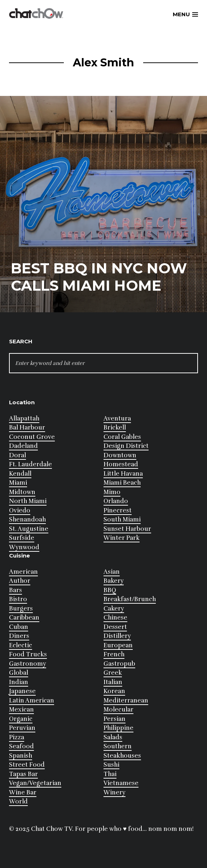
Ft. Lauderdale (30, 464)
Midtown (22, 492)
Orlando (116, 501)
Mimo (112, 492)
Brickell (115, 428)
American (23, 572)
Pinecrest (118, 510)
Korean (114, 691)
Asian (112, 572)
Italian (113, 682)
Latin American (32, 700)
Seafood (21, 746)
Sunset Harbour (127, 529)
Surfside (22, 538)
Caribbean (24, 618)
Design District (126, 446)
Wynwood (24, 547)
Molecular (118, 710)
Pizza (17, 737)
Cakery (114, 609)
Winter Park (122, 538)
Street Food (27, 765)
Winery (114, 792)
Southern (118, 746)
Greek (113, 673)
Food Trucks (28, 654)
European (118, 645)
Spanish (21, 756)
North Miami (28, 501)
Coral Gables (122, 437)
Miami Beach (122, 483)
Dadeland (23, 446)
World (18, 801)
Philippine (118, 728)
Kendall (20, 474)
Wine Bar (23, 792)
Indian (19, 682)
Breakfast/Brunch (130, 599)
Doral (17, 455)
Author (20, 581)
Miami (18, 483)
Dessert (115, 627)
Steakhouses (122, 756)
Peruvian (22, 728)
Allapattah (24, 418)
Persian (114, 719)
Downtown (120, 455)
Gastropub (119, 664)
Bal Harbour (27, 428)
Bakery (114, 581)
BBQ (110, 590)
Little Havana (123, 474)
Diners (19, 636)
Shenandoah (27, 519)
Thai (110, 774)
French (114, 654)
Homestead (121, 464)
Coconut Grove (32, 437)
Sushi (111, 765)
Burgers (21, 609)
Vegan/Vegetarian (35, 783)
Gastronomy (28, 664)
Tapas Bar (23, 774)
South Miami (122, 519)
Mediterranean (126, 700)
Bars (16, 590)
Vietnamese (121, 783)
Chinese (115, 618)
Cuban (19, 627)
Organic (21, 719)
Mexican (21, 710)
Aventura (117, 418)
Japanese (22, 691)
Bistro (18, 599)
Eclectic (21, 645)
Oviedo (20, 510)
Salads (113, 737)
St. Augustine (29, 529)
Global (19, 673)
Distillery (117, 636)
